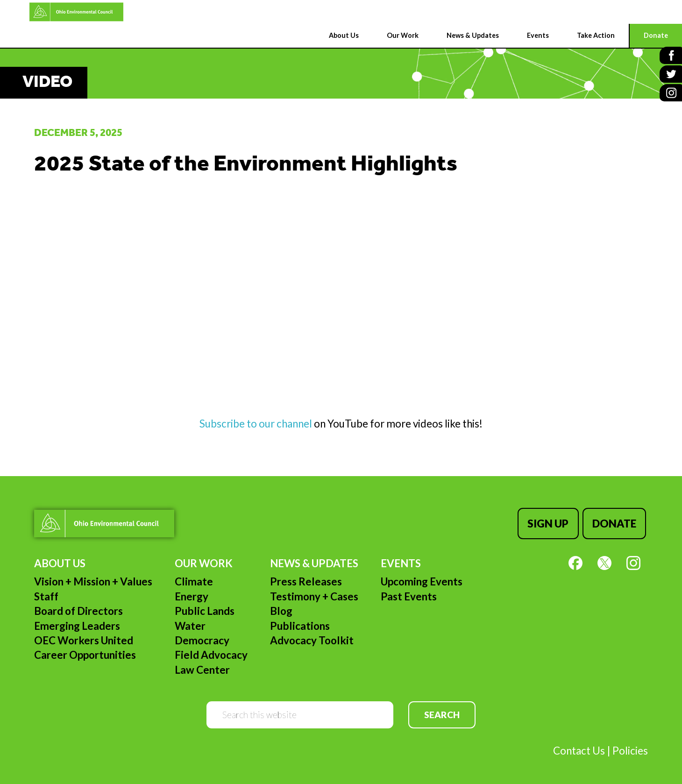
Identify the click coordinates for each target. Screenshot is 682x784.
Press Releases (306, 578)
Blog (281, 607)
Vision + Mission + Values (93, 578)
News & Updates (314, 559)
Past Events (409, 593)
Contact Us (579, 747)
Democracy (202, 637)
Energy (192, 593)
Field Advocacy (211, 651)
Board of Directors (78, 607)
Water (190, 622)
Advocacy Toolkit (312, 637)
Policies (630, 747)
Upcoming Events (422, 578)
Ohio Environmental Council (49, 12)
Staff (46, 593)
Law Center (202, 666)
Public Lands (205, 607)
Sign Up (552, 522)
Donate (616, 522)
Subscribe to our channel (257, 424)
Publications (300, 622)
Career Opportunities (85, 651)
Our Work (204, 559)
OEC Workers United (84, 637)
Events (401, 559)
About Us (60, 559)
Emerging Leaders (77, 622)
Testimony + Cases (314, 593)
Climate (194, 578)
